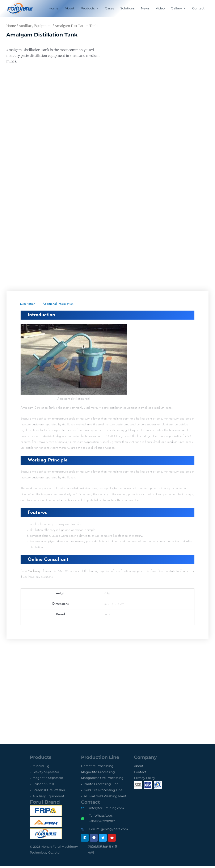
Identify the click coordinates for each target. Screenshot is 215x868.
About (69, 8)
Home (54, 8)
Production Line (102, 757)
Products (88, 8)
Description (28, 304)
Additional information (60, 304)
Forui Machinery (31, 571)
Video (160, 8)
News (145, 8)
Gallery (176, 8)
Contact (198, 8)
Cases (109, 8)
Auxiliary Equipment (35, 26)
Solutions (127, 8)
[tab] (28, 303)
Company (146, 757)
